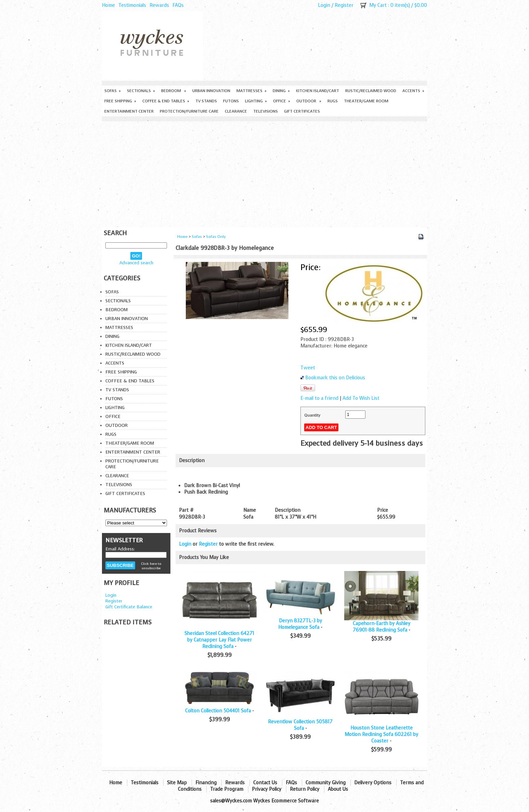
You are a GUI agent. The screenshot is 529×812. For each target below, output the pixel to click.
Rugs (333, 101)
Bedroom (174, 91)
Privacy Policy (267, 789)
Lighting (256, 101)
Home (108, 5)
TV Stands (206, 101)
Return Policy (305, 789)
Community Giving (326, 783)
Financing (206, 783)
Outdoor (309, 101)
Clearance (236, 111)
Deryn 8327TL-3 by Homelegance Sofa (300, 624)
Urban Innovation (211, 91)
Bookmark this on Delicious (335, 378)
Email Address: (120, 549)
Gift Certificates (302, 111)
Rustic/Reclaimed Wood (371, 91)
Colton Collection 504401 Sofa (218, 711)
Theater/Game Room (366, 101)
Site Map (177, 783)
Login (324, 5)
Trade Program (227, 789)
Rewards (159, 5)
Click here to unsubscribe (151, 566)
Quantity (312, 415)
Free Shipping (120, 101)
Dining (281, 91)
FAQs (178, 5)
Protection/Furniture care (189, 111)
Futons (231, 101)
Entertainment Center (129, 111)
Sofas (113, 91)
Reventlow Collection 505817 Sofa (300, 725)
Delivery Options (373, 783)
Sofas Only (216, 237)
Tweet (308, 368)
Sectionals (141, 91)
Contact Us (265, 783)
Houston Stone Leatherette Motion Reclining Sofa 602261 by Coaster (381, 734)
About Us (338, 789)
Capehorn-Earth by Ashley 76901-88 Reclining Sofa (382, 627)
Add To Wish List (361, 398)
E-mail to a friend (319, 398)
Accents (413, 91)
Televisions (266, 111)
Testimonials (132, 5)
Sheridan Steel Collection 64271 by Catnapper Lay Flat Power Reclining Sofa (219, 640)
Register (344, 5)
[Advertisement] (264, 173)
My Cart (378, 5)
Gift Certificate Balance (129, 607)
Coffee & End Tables (166, 101)
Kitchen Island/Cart (318, 91)
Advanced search (136, 263)
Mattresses (251, 91)
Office (282, 101)
